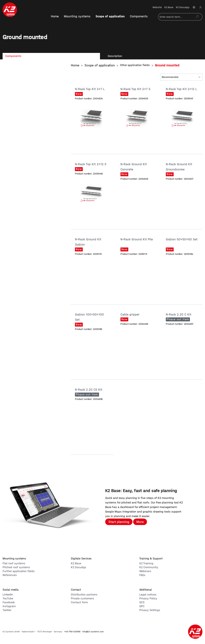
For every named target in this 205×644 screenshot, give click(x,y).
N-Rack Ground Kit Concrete (134, 167)
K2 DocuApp (183, 7)
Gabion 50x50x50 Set (182, 239)
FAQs (142, 575)
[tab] (51, 56)
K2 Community (149, 567)
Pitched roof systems (16, 567)
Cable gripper (130, 314)
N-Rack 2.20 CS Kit (89, 390)
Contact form (79, 602)
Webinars (145, 571)
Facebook (9, 602)
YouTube (8, 598)
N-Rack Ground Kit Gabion (88, 242)
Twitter (7, 610)
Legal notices (148, 595)
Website (157, 7)
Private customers (82, 598)
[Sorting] (181, 77)
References (10, 575)
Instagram (9, 606)
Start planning (119, 522)
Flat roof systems (14, 563)
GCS (142, 602)
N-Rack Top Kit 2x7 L (90, 89)
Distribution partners (84, 595)
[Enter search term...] (175, 17)
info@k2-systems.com (93, 632)
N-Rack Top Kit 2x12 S (91, 164)
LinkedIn (8, 595)
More (140, 522)
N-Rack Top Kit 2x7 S (136, 89)
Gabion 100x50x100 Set (89, 317)
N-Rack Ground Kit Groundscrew (179, 167)
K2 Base (169, 7)
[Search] (197, 17)
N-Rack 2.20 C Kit (179, 314)
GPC (142, 606)
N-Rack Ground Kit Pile (137, 239)
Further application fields (19, 571)
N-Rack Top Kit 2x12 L (182, 89)
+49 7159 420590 (72, 632)
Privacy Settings (150, 610)
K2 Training (146, 563)
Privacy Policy (148, 598)
